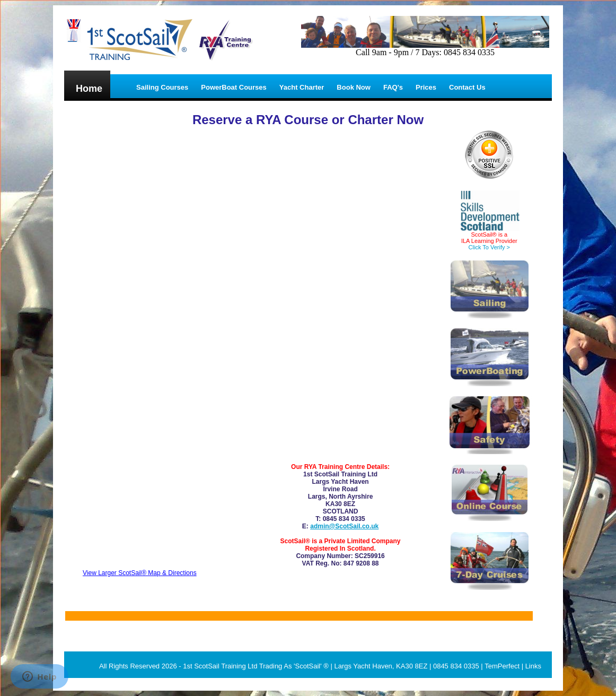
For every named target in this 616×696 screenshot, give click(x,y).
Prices (426, 87)
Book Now (354, 87)
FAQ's (393, 87)
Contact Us (467, 87)
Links (533, 666)
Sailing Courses (162, 87)
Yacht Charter (302, 87)
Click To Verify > (489, 247)
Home (89, 89)
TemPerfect (502, 666)
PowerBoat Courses (234, 87)
